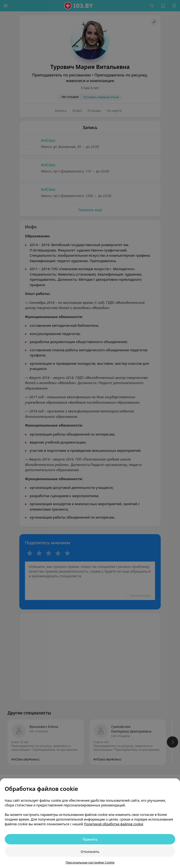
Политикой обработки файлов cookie (114, 824)
